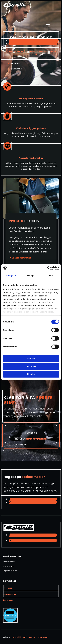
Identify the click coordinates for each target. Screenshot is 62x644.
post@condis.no (10, 594)
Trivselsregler (43, 637)
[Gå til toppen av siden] (15, 6)
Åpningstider (8, 600)
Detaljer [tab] (31, 275)
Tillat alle (31, 358)
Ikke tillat (31, 374)
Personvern (31, 637)
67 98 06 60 (8, 588)
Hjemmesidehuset (18, 637)
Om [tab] (51, 275)
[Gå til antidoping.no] (10, 622)
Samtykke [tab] (11, 275)
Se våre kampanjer (21, 258)
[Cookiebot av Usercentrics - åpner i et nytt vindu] (47, 268)
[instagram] (58, 44)
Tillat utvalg (31, 366)
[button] (15, 63)
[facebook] (58, 40)
